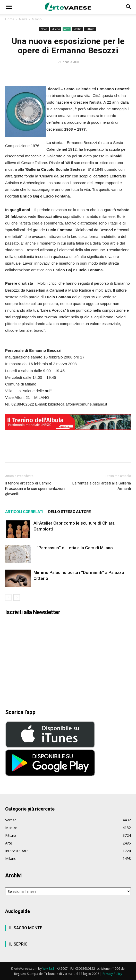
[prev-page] (8, 597)
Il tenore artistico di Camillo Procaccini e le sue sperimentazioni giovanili (35, 489)
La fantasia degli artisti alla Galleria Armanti (102, 486)
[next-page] (17, 597)
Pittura (90, 29)
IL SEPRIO (18, 944)
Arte (67, 29)
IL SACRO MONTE (26, 928)
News (23, 19)
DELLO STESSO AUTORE (70, 512)
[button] (9, 7)
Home (10, 19)
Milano (37, 19)
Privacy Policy (112, 974)
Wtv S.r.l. (49, 969)
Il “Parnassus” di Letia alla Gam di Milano (73, 548)
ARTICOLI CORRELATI (24, 512)
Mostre (77, 29)
